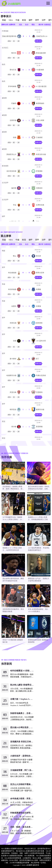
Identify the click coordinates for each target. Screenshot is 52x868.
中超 (17, 20)
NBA (11, 20)
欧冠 (24, 20)
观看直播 (38, 41)
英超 (4, 20)
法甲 (44, 20)
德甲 (31, 20)
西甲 (37, 20)
